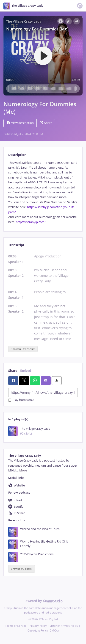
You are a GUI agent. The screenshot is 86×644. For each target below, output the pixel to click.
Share (46, 123)
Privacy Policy (38, 626)
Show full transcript (23, 349)
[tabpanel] (43, 192)
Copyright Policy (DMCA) (43, 631)
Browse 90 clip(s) (22, 569)
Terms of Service (16, 626)
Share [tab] (13, 371)
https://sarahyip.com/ (31, 222)
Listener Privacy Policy (64, 626)
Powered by (43, 601)
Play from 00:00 (21, 400)
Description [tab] (17, 155)
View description (20, 123)
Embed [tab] (26, 371)
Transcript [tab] (16, 245)
